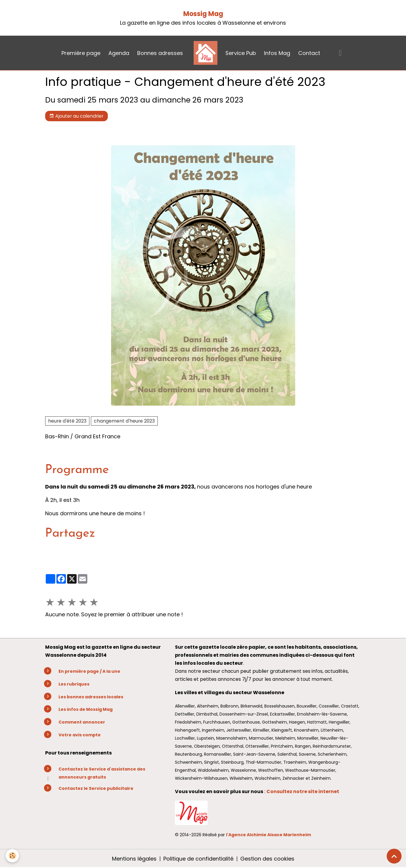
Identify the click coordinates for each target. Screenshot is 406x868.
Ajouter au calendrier (76, 116)
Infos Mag (277, 53)
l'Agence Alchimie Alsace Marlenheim (268, 835)
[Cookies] (13, 856)
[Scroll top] (394, 856)
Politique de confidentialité (198, 859)
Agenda (119, 53)
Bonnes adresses (160, 53)
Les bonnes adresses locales (91, 697)
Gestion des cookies (267, 859)
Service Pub (241, 53)
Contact (309, 53)
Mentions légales (134, 859)
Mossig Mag (203, 14)
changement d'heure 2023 (124, 421)
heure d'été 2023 (67, 421)
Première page (81, 53)
